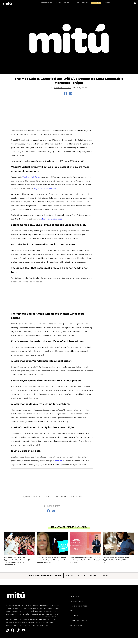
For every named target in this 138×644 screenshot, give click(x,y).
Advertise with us (78, 620)
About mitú (75, 596)
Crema (93, 575)
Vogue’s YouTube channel (45, 189)
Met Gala (55, 497)
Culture (68, 3)
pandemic (65, 497)
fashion (45, 497)
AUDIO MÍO (96, 3)
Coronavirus (34, 497)
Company (74, 611)
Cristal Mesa (63, 88)
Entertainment (47, 3)
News (59, 3)
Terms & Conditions (79, 606)
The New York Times (31, 177)
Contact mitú (76, 625)
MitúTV (82, 575)
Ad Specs (74, 616)
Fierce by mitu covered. (52, 219)
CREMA (85, 3)
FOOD (77, 3)
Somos (105, 575)
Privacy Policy (77, 601)
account (58, 461)
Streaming (76, 497)
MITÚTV (107, 3)
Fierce (70, 575)
